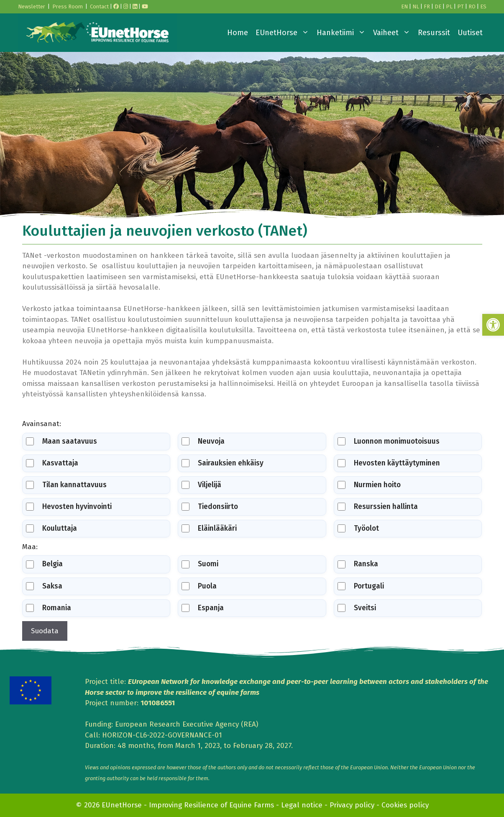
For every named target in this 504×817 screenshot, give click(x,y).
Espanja (203, 608)
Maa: (30, 547)
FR (427, 6)
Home (238, 33)
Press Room (68, 6)
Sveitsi (357, 608)
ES (483, 6)
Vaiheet (394, 33)
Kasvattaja (52, 463)
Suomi (200, 564)
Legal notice (302, 805)
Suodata (45, 631)
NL (416, 6)
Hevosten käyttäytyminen (389, 463)
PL (449, 6)
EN (404, 6)
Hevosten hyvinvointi (69, 507)
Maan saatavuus (61, 441)
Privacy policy (352, 805)
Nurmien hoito (369, 485)
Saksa (44, 586)
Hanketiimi (343, 33)
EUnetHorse (284, 33)
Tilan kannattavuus (66, 485)
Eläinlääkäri (209, 528)
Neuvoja (203, 441)
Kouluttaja (51, 528)
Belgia (44, 564)
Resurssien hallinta (378, 507)
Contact (99, 6)
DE (438, 6)
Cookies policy (405, 805)
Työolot (358, 528)
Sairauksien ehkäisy (223, 463)
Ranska (358, 564)
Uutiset (470, 33)
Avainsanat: (42, 424)
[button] (493, 325)
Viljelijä (201, 485)
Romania (49, 608)
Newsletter (32, 6)
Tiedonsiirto (210, 507)
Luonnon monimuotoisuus (389, 441)
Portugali (361, 586)
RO (472, 6)
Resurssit (434, 33)
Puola (199, 586)
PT (461, 6)
